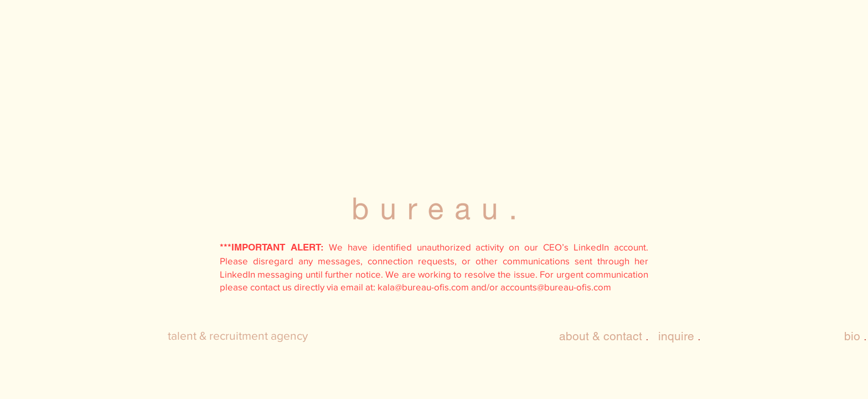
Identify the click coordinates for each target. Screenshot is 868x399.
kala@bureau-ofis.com (423, 287)
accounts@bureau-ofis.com (556, 287)
